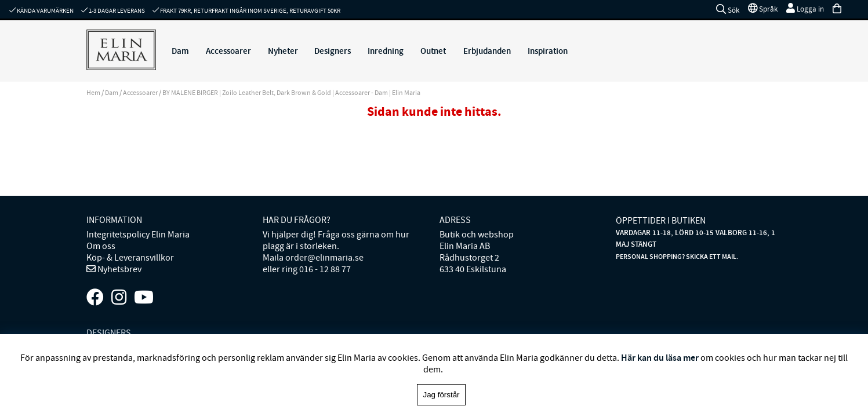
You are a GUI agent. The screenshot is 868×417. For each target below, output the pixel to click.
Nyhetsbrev (119, 269)
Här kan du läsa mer (660, 358)
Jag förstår (442, 395)
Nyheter (283, 51)
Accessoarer (228, 51)
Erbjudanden (487, 51)
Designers (333, 51)
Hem (93, 93)
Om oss (101, 246)
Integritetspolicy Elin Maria (138, 235)
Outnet (433, 51)
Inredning (386, 51)
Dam (180, 51)
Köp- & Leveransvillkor (130, 258)
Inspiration (548, 51)
